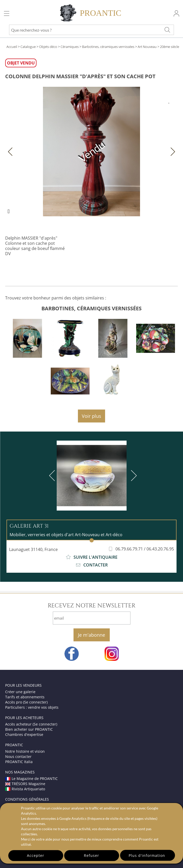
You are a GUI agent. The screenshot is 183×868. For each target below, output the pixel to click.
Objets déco (48, 47)
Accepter (36, 855)
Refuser (91, 855)
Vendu (91, 152)
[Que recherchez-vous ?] (167, 30)
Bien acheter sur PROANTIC (29, 729)
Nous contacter (18, 756)
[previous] (53, 476)
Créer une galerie (20, 692)
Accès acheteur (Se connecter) (31, 724)
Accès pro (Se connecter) (26, 702)
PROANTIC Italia (19, 762)
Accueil (12, 47)
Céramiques (70, 47)
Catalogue (28, 47)
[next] (133, 476)
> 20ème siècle (168, 47)
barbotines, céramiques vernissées (91, 308)
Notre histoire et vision (25, 751)
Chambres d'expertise (24, 734)
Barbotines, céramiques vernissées (108, 47)
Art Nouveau (147, 47)
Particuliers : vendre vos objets (32, 707)
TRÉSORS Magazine (25, 784)
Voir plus (91, 416)
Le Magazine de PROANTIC (31, 779)
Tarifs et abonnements (25, 697)
